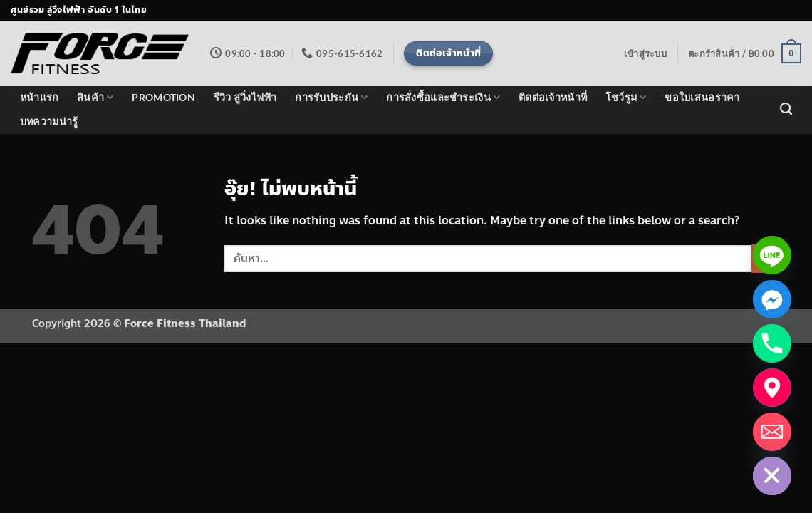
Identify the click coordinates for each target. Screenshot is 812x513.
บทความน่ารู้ (49, 121)
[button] (645, 53)
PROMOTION (163, 97)
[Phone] (772, 343)
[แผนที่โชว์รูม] (772, 388)
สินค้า (95, 97)
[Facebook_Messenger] (772, 299)
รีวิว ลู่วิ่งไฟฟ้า (245, 97)
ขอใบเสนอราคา (702, 97)
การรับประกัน (331, 97)
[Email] (772, 432)
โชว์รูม (626, 97)
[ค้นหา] (786, 109)
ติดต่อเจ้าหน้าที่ (553, 97)
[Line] (772, 255)
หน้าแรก (40, 97)
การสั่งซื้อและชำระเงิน (443, 97)
